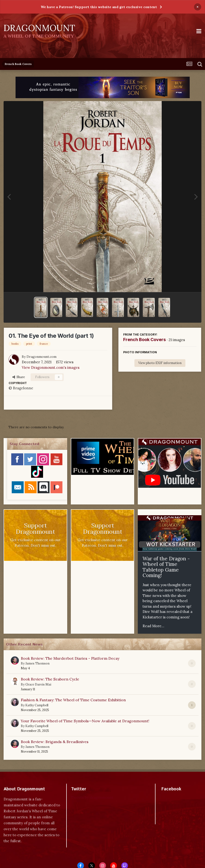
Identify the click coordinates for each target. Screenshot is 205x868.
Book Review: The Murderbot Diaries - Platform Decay (70, 658)
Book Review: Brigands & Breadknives (55, 742)
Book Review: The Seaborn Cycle (50, 679)
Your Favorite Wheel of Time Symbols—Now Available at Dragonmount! (85, 721)
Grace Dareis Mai (38, 684)
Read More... (153, 626)
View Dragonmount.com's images (51, 367)
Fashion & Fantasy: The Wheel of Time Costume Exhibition (73, 700)
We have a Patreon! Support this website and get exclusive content (99, 7)
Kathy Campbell (37, 705)
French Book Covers (144, 340)
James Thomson (37, 663)
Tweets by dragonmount (92, 797)
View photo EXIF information (160, 363)
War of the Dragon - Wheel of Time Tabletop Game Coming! (166, 567)
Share (19, 377)
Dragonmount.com (42, 357)
